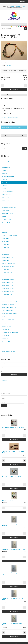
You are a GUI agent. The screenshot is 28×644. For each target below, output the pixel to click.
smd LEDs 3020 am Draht (8, 289)
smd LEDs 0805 (6, 248)
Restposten (5, 173)
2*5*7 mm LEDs (6, 201)
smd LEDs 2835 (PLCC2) (8, 298)
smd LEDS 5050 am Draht (8, 295)
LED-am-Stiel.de (8, 65)
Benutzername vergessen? (7, 383)
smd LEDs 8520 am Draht (8, 273)
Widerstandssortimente (7, 348)
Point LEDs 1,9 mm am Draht (9, 264)
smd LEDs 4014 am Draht (8, 285)
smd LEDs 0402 (6, 242)
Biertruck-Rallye (6, 161)
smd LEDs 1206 (6, 254)
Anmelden (14, 374)
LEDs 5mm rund (6, 336)
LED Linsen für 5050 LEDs (8, 320)
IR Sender (4, 188)
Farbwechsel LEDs (6, 223)
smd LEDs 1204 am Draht (8, 251)
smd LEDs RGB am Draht (8, 304)
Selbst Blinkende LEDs (7, 195)
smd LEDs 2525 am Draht (8, 276)
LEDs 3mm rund (6, 329)
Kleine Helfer (5, 170)
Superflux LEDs (6, 339)
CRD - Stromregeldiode (7, 191)
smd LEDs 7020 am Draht (8, 267)
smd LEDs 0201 (6, 238)
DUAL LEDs (5, 232)
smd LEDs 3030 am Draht (8, 257)
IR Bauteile (5, 183)
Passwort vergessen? (6, 386)
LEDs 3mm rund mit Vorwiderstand (10, 332)
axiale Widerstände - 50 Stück (9, 351)
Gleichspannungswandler (8, 310)
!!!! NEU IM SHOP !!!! (7, 164)
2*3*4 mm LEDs (6, 198)
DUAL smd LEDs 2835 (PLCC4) (9, 301)
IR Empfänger (5, 186)
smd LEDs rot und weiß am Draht (10, 314)
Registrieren (4, 380)
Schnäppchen (5, 180)
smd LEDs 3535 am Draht (8, 292)
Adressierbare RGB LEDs (8, 213)
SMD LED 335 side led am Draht (9, 235)
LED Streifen (5, 229)
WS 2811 (4, 217)
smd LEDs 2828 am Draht (8, 279)
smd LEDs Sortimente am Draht (9, 207)
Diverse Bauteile (6, 210)
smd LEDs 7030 (6, 270)
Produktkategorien (6, 167)
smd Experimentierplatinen (8, 177)
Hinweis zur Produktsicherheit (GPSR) (9, 117)
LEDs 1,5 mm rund (6, 326)
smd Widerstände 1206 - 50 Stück (10, 345)
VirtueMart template (9, 643)
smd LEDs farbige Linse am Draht (10, 220)
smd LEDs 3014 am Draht (8, 282)
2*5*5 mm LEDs (6, 204)
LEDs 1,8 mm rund (6, 323)
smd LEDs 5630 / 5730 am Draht (9, 307)
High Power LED (6, 342)
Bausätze (4, 317)
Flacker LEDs (5, 226)
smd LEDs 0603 (6, 245)
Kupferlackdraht (6, 260)
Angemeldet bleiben (5, 371)
